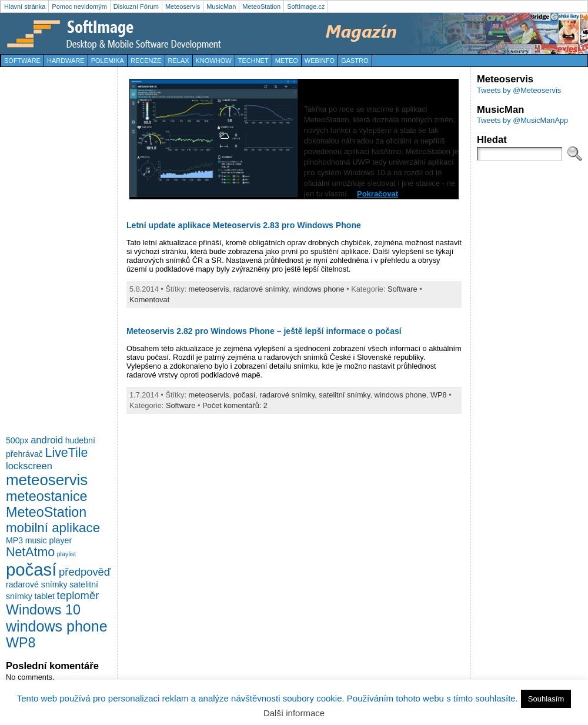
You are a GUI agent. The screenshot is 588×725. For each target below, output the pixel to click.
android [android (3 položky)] (47, 440)
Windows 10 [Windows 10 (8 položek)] (43, 610)
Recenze (146, 61)
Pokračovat (377, 194)
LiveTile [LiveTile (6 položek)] (67, 453)
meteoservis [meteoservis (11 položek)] (47, 480)
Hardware (66, 61)
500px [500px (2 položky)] (17, 440)
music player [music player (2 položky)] (49, 540)
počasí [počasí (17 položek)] (31, 569)
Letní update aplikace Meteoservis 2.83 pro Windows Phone (244, 225)
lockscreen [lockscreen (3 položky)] (29, 466)
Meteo (287, 61)
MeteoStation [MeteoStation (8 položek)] (46, 512)
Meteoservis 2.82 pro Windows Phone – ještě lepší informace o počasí (264, 331)
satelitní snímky (344, 395)
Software (22, 61)
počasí (245, 395)
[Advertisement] (53, 249)
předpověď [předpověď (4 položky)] (85, 572)
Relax (179, 61)
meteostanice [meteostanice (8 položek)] (47, 496)
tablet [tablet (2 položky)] (44, 596)
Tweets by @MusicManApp (522, 120)
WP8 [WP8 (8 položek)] (21, 643)
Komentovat (149, 300)
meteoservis (209, 289)
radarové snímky (261, 289)
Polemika (108, 61)
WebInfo (320, 61)
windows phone (318, 289)
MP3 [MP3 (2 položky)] (14, 540)
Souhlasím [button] (546, 699)
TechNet (253, 61)
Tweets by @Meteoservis (519, 90)
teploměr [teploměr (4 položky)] (78, 595)
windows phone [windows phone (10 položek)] (57, 626)
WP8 (439, 395)
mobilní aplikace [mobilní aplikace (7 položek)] (53, 528)
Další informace (294, 713)
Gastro (355, 61)
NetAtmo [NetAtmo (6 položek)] (30, 552)
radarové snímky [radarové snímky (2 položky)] (37, 584)
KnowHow (214, 61)
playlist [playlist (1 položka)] (67, 554)
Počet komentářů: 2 (235, 405)
